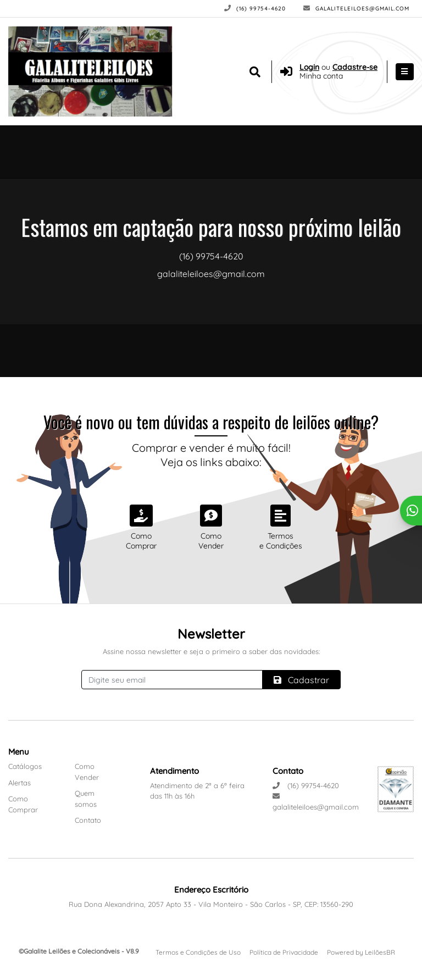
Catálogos (25, 766)
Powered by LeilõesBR (361, 952)
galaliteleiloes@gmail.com (356, 9)
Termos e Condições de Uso (198, 952)
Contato (88, 820)
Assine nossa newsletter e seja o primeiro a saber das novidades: (211, 651)
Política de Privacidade (284, 952)
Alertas (20, 783)
